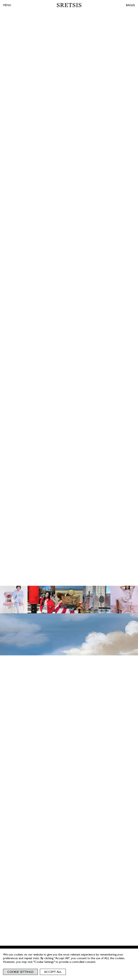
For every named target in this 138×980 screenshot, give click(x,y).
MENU (7, 5)
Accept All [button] (53, 972)
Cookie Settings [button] (20, 972)
